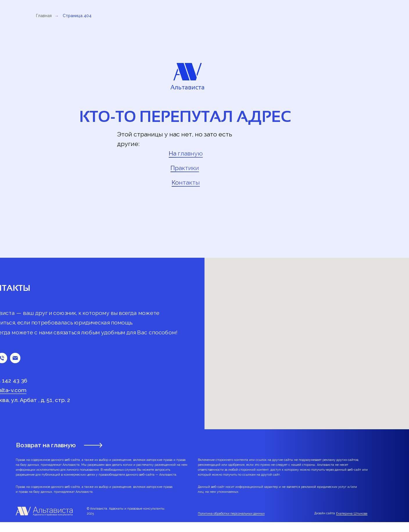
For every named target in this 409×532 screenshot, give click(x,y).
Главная (44, 16)
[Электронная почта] (15, 358)
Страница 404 (77, 16)
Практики (185, 168)
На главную (186, 153)
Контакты (186, 182)
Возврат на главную (46, 445)
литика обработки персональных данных (233, 513)
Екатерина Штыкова (352, 513)
